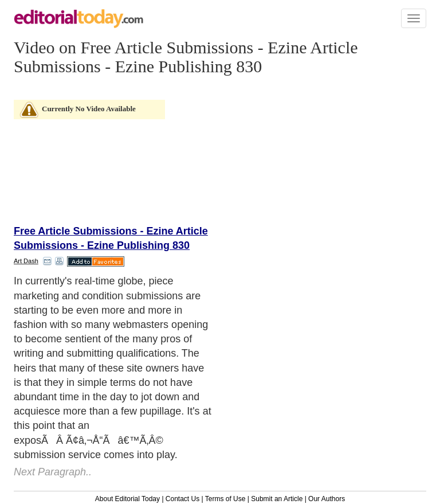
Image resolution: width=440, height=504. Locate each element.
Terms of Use (225, 499)
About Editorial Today (127, 499)
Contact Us (182, 499)
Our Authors (327, 499)
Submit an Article (277, 499)
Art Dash (26, 261)
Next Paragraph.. (53, 472)
